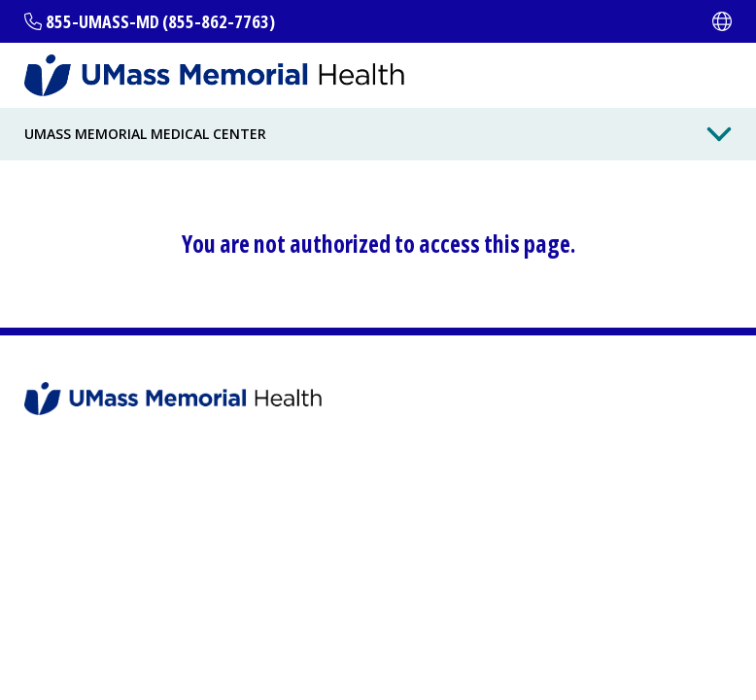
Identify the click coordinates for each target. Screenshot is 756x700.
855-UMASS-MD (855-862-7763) (160, 21)
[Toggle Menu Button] (719, 134)
